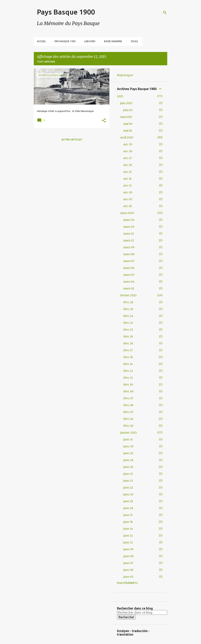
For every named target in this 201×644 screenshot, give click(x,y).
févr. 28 (128, 302)
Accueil (41, 41)
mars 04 (129, 282)
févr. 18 (128, 343)
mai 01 (128, 131)
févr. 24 (128, 316)
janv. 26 (128, 467)
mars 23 (129, 234)
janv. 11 (128, 542)
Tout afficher (46, 62)
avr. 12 (127, 186)
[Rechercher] (165, 13)
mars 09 (129, 247)
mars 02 (129, 288)
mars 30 (129, 220)
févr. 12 (128, 371)
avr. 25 (128, 172)
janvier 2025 (128, 433)
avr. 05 (128, 199)
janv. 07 (128, 563)
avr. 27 (128, 158)
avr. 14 (127, 179)
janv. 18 (128, 508)
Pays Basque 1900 (66, 12)
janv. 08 (128, 556)
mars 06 (129, 268)
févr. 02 (128, 426)
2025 (120, 96)
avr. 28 (128, 151)
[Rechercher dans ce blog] (142, 612)
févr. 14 (128, 364)
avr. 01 (127, 206)
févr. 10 (128, 385)
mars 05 (129, 275)
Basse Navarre (113, 41)
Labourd (90, 41)
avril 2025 (127, 137)
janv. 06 (128, 570)
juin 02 (128, 110)
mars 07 (129, 261)
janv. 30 (128, 446)
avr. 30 (128, 144)
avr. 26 (128, 165)
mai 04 (128, 124)
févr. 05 (128, 412)
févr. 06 (128, 405)
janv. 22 (128, 488)
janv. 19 (128, 501)
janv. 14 (128, 529)
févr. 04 (128, 419)
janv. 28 (128, 460)
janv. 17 (128, 515)
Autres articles (72, 140)
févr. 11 (128, 378)
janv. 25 (128, 474)
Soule (134, 41)
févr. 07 (128, 398)
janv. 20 (128, 494)
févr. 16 (128, 357)
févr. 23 (128, 323)
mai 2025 (126, 117)
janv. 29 (128, 453)
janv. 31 (128, 439)
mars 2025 (127, 213)
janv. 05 (128, 577)
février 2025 (128, 295)
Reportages (125, 75)
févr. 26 (128, 309)
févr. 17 (128, 350)
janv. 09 (128, 549)
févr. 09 (128, 391)
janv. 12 (128, 536)
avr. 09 (128, 192)
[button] (104, 121)
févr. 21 (128, 330)
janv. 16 (128, 522)
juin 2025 (126, 103)
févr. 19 (128, 337)
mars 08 (129, 254)
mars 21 (129, 240)
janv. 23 (128, 481)
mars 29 (129, 227)
